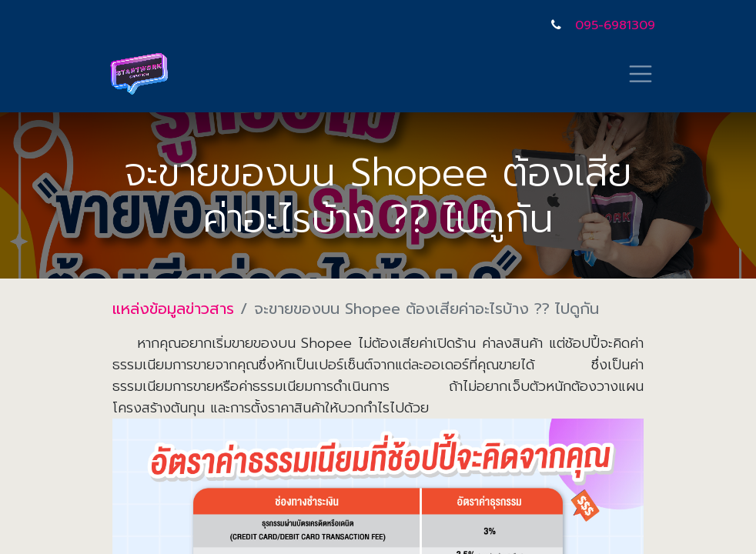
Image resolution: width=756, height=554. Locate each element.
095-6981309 (615, 25)
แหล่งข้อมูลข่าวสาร (173, 309)
